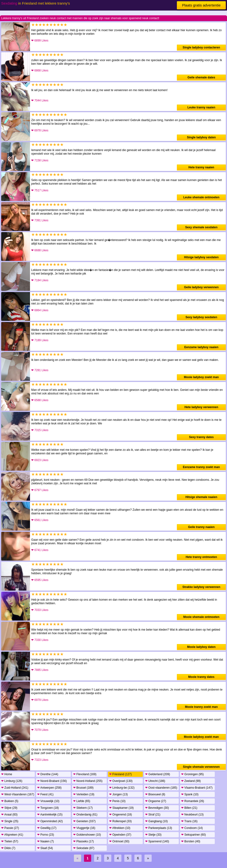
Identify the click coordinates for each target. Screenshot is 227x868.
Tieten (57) (10, 841)
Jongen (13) (118, 794)
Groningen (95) (192, 774)
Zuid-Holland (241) (15, 788)
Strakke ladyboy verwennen (201, 587)
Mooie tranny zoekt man (201, 707)
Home (7, 774)
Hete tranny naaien (201, 167)
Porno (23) (46, 835)
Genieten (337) (84, 821)
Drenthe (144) (48, 774)
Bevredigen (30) (157, 808)
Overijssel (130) (121, 781)
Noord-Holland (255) (88, 781)
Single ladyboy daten (201, 137)
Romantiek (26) (193, 801)
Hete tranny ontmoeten (201, 557)
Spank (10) (190, 794)
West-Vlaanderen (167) (18, 794)
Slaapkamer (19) (121, 808)
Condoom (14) (192, 828)
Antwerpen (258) (49, 788)
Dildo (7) (8, 848)
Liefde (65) (82, 801)
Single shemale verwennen (201, 767)
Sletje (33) (153, 835)
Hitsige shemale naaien (201, 497)
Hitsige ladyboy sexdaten (201, 257)
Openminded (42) (50, 821)
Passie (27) (10, 828)
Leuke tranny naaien (201, 107)
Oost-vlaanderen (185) (161, 788)
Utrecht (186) (155, 781)
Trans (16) (189, 821)
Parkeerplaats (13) (159, 828)
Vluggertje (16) (84, 828)
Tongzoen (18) (48, 808)
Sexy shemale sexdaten (201, 227)
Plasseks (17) (84, 841)
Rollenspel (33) (120, 821)
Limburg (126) (12, 781)
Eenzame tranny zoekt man (201, 467)
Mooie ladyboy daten (201, 647)
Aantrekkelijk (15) (50, 815)
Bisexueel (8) (155, 794)
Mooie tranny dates (201, 677)
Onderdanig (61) (85, 815)
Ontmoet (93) (119, 841)
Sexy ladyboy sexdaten (201, 317)
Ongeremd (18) (121, 815)
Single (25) (10, 821)
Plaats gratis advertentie (201, 5)
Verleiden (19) (84, 794)
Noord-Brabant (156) (52, 781)
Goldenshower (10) (87, 835)
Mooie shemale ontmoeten (201, 617)
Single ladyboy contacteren (201, 47)
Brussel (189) (83, 788)
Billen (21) (189, 808)
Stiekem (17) (83, 808)
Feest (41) (45, 794)
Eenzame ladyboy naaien (201, 347)
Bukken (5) (10, 801)
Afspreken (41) (12, 835)
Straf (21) (153, 815)
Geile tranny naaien (201, 527)
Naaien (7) (45, 841)
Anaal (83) (9, 815)
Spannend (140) (157, 841)
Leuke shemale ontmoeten (201, 197)
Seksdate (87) (84, 848)
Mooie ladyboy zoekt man (201, 377)
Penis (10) (117, 801)
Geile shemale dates (201, 77)
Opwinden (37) (120, 835)
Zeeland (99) (191, 781)
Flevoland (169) (85, 774)
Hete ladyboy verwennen (201, 407)
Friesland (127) (120, 774)
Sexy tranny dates (201, 437)
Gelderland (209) (158, 774)
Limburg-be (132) (122, 788)
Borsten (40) (191, 841)
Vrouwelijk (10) (48, 801)
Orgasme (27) (156, 801)
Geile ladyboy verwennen (201, 287)
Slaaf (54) (45, 848)
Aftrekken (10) (120, 828)
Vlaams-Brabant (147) (197, 788)
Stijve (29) (9, 808)
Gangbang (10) (156, 821)
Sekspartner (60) (194, 835)
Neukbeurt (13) (192, 815)
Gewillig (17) (47, 828)
